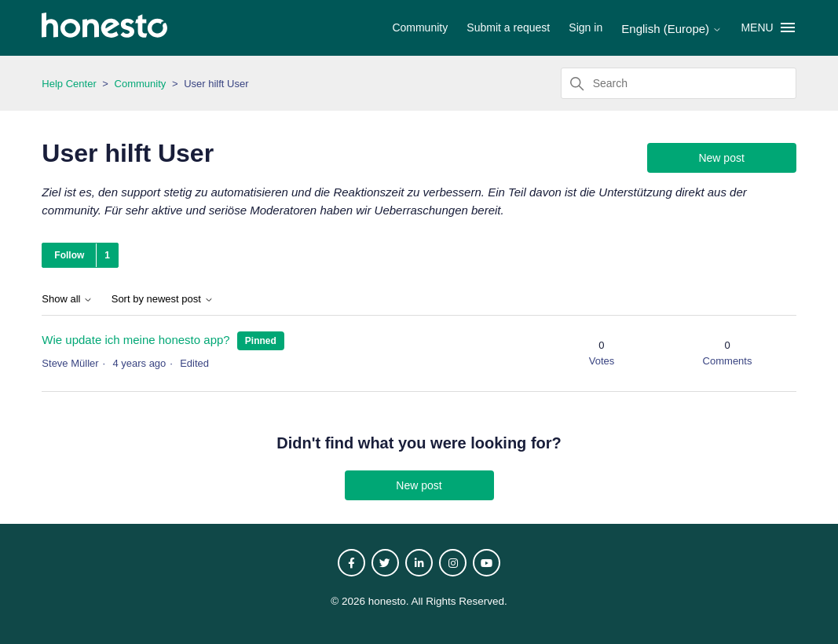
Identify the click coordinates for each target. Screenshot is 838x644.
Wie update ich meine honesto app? (135, 340)
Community (420, 27)
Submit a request (508, 27)
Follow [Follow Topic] (69, 255)
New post (721, 158)
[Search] (679, 83)
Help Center (69, 84)
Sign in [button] (586, 27)
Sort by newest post (163, 299)
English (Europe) (671, 29)
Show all (67, 299)
